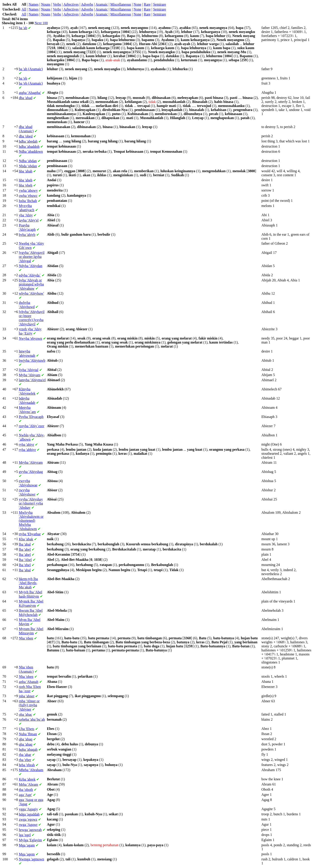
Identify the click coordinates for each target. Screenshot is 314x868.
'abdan (28, 161)
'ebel (25, 565)
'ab (23, 28)
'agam (27, 845)
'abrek (27, 779)
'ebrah (27, 765)
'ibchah (28, 201)
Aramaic (102, 4)
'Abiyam (30, 375)
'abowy (28, 190)
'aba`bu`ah (32, 719)
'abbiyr (27, 450)
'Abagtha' (30, 93)
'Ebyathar (30, 534)
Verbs (57, 4)
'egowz (28, 819)
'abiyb (27, 235)
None (138, 4)
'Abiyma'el (32, 380)
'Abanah (29, 682)
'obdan (28, 166)
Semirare (160, 4)
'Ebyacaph (31, 417)
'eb (23, 78)
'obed (26, 136)
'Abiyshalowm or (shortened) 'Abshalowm (31, 521)
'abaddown (31, 151)
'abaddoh (29, 147)
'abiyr (26, 445)
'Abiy (26, 215)
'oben (26, 677)
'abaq (26, 739)
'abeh (26, 180)
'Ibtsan (28, 734)
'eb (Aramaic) (31, 83)
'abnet (27, 696)
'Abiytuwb (32, 360)
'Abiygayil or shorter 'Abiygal (32, 257)
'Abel (25, 560)
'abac (25, 715)
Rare (147, 4)
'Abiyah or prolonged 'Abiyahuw (31, 284)
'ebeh (26, 185)
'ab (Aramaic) (31, 69)
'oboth (26, 790)
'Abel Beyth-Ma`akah (28, 583)
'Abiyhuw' (31, 293)
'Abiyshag (31, 472)
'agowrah (30, 830)
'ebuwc (28, 196)
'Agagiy (28, 809)
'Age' (25, 795)
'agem (27, 854)
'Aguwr (28, 825)
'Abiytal (29, 370)
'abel (25, 549)
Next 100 (41, 23)
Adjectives (71, 4)
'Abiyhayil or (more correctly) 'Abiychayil (32, 318)
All (24, 9)
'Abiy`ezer (31, 426)
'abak (26, 539)
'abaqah (28, 749)
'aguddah (29, 814)
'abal (25, 544)
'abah (26, 171)
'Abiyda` (30, 275)
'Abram (28, 784)
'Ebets (27, 729)
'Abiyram (31, 462)
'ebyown (30, 338)
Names (34, 4)
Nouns (46, 4)
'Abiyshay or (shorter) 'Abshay (31, 503)
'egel (25, 835)
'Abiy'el (29, 220)
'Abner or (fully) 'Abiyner (29, 705)
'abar (25, 755)
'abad (26, 98)
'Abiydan (31, 266)
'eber (25, 760)
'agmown (31, 859)
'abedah (28, 141)
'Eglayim (30, 840)
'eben (26, 638)
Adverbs (87, 4)
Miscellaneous (121, 4)
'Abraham (31, 770)
